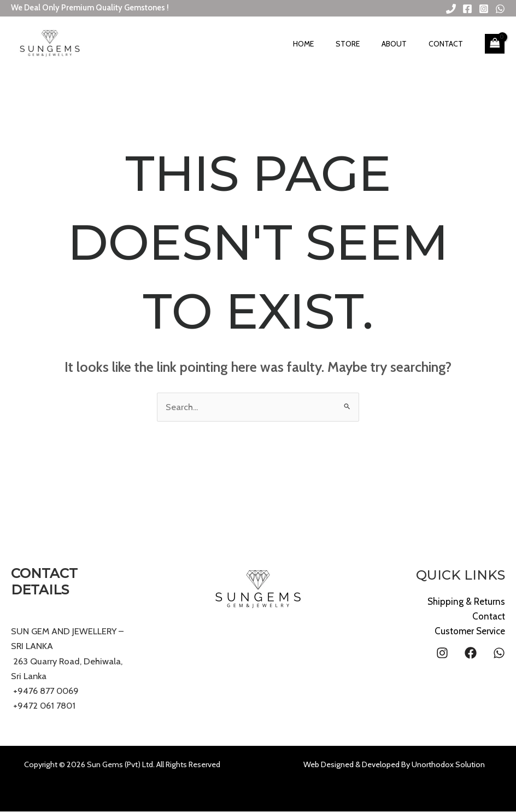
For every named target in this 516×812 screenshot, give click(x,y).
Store (367, 44)
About (406, 44)
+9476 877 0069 (47, 691)
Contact (450, 44)
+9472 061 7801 (46, 706)
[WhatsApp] (500, 9)
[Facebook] (467, 9)
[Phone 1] (451, 9)
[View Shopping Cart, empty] (495, 44)
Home (330, 44)
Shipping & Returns (466, 601)
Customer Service (470, 632)
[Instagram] (484, 9)
